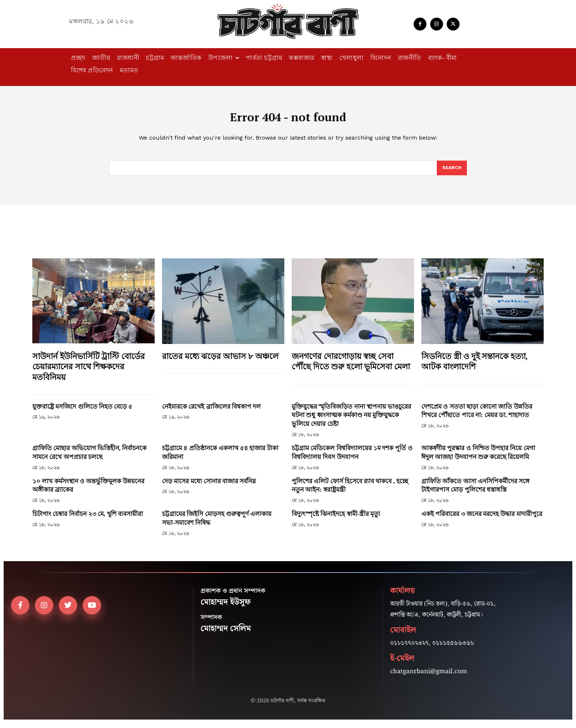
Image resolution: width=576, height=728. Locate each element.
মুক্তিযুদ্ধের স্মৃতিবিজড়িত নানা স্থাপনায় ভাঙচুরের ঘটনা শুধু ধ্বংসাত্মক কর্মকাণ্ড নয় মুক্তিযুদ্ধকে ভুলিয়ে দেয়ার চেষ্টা (351, 420)
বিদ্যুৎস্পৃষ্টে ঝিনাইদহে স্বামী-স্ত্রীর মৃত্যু (336, 519)
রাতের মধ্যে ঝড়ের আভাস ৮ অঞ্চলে (220, 361)
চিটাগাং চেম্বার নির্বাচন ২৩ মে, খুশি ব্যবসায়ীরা (88, 519)
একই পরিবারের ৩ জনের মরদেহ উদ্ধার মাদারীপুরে (482, 519)
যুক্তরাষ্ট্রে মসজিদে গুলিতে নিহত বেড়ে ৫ (83, 411)
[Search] (451, 172)
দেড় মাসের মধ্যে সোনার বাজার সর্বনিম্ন (209, 486)
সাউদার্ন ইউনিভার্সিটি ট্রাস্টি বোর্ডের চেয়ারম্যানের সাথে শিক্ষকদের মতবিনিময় (89, 371)
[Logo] (288, 21)
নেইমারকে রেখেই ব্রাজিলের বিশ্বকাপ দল (211, 411)
